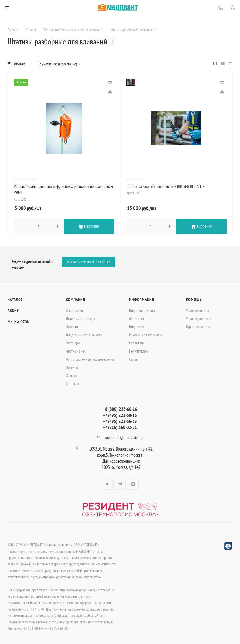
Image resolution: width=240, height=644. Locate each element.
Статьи (134, 359)
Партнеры (73, 342)
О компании (74, 310)
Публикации (138, 342)
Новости (72, 326)
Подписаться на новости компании (89, 262)
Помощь (194, 299)
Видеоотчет (138, 326)
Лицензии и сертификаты (84, 334)
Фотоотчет (137, 318)
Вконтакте (107, 484)
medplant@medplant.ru (124, 437)
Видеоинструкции (142, 310)
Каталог (15, 299)
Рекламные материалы (145, 334)
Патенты (72, 367)
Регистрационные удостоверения (90, 359)
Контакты (73, 383)
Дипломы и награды (80, 318)
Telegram (120, 484)
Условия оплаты (198, 310)
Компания (76, 299)
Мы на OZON (19, 321)
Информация (142, 299)
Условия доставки (199, 318)
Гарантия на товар (199, 326)
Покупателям (138, 350)
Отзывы (72, 375)
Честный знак (76, 350)
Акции (14, 310)
